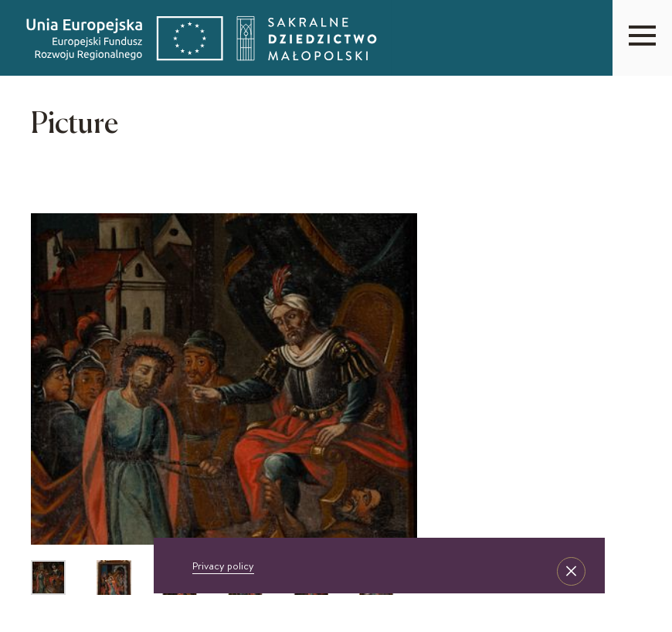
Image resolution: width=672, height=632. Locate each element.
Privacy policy (223, 566)
